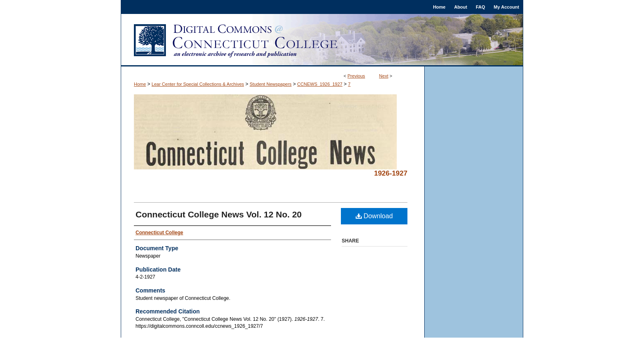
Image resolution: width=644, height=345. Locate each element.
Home (140, 84)
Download (374, 216)
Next (384, 76)
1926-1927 (391, 173)
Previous (356, 76)
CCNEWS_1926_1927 (320, 84)
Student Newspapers (271, 84)
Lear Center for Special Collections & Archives (198, 84)
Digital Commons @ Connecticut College (322, 40)
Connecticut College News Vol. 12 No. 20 (219, 214)
